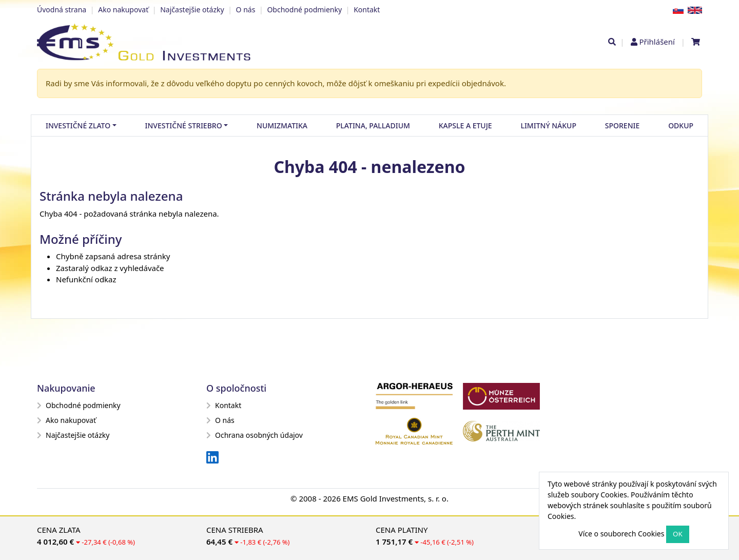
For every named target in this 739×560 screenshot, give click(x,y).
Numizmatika (282, 125)
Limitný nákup (548, 125)
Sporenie (622, 125)
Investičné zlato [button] (78, 125)
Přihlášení (657, 42)
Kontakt (367, 9)
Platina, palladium (373, 125)
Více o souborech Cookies (621, 534)
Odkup (681, 125)
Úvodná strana (62, 9)
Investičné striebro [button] (184, 125)
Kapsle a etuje (465, 125)
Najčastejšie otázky (192, 9)
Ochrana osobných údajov (255, 435)
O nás (246, 9)
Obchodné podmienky (304, 9)
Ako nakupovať (123, 9)
